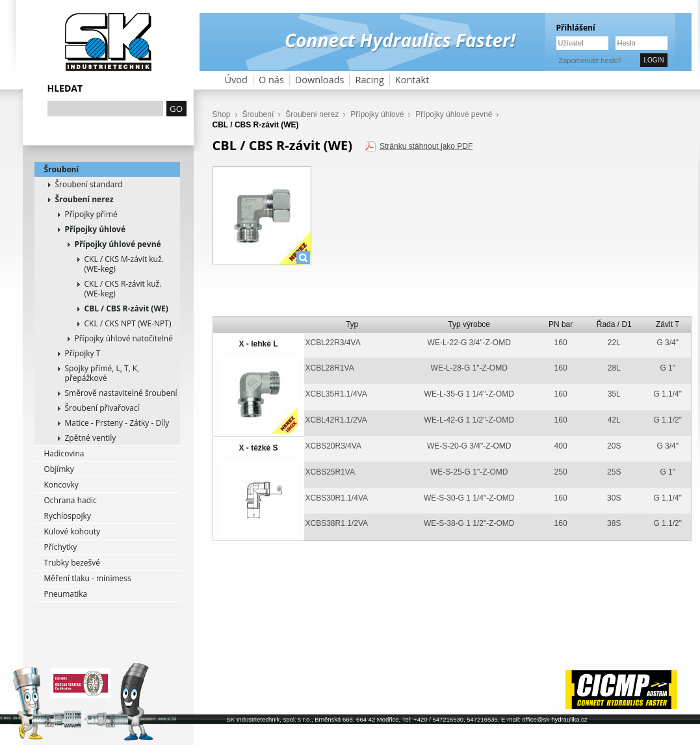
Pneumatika (66, 594)
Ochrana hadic (71, 500)
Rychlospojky (68, 516)
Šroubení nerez (84, 199)
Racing (369, 80)
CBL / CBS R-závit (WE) (126, 308)
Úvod (236, 80)
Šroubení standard (89, 184)
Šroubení (62, 169)
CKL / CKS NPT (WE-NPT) (128, 323)
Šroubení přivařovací (102, 408)
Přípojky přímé (91, 214)
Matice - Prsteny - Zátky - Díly (117, 423)
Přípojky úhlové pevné (118, 244)
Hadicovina (64, 453)
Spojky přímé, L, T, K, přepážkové (102, 373)
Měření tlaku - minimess (88, 578)
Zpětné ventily (91, 438)
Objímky (59, 469)
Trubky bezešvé (72, 563)
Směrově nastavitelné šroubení (121, 393)
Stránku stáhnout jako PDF (426, 146)
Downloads (320, 80)
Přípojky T (83, 353)
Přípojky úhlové (96, 229)
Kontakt (412, 80)
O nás (271, 80)
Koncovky (61, 485)
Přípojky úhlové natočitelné (124, 338)
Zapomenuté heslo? (590, 60)
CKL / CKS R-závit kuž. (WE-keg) (123, 289)
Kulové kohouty (72, 531)
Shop (222, 114)
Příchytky (61, 547)
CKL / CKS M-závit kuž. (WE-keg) (124, 264)
